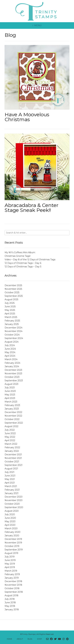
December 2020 (14, 497)
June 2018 (10, 602)
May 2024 (10, 352)
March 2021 (11, 486)
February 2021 (12, 490)
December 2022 (13, 412)
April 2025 (10, 314)
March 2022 (11, 444)
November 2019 (13, 543)
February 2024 (12, 363)
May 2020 (10, 521)
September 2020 (14, 507)
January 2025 (12, 324)
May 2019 (10, 564)
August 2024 (12, 342)
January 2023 (12, 409)
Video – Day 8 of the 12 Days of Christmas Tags (30, 259)
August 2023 (11, 384)
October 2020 (12, 504)
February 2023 (12, 405)
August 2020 (12, 511)
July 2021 (9, 472)
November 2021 (13, 458)
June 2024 (10, 349)
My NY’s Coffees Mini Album (20, 252)
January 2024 (12, 366)
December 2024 (13, 328)
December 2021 (13, 455)
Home (9, 639)
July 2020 (10, 514)
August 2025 (11, 299)
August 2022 (11, 426)
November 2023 (13, 373)
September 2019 (14, 550)
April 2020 (10, 525)
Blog (30, 639)
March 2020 (11, 528)
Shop (39, 639)
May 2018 (10, 606)
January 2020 (12, 536)
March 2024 (11, 359)
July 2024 (10, 345)
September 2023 (14, 381)
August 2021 (11, 469)
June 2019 (10, 560)
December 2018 (13, 581)
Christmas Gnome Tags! (17, 256)
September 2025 (14, 296)
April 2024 (10, 356)
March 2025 (11, 317)
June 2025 (10, 307)
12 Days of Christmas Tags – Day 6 (23, 263)
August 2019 (11, 553)
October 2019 (12, 546)
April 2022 (10, 440)
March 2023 (11, 402)
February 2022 (12, 447)
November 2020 (14, 500)
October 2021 (12, 462)
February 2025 (12, 321)
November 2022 (13, 416)
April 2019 (10, 567)
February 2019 (12, 574)
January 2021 (12, 493)
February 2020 (12, 532)
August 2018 (11, 595)
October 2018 (12, 588)
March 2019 (11, 571)
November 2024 (13, 331)
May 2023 (10, 395)
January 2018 (12, 610)
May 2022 (10, 437)
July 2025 (10, 303)
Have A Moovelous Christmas (27, 117)
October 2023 (12, 377)
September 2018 (14, 592)
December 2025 (13, 285)
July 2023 (10, 388)
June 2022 (10, 433)
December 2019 (13, 539)
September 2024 (14, 338)
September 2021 (14, 465)
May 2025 (10, 310)
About (20, 639)
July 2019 (10, 557)
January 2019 (12, 578)
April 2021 (10, 483)
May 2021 (10, 479)
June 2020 (10, 518)
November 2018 (13, 585)
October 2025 (12, 292)
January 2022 (12, 451)
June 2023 (10, 391)
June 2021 (10, 476)
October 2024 (12, 335)
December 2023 (13, 370)
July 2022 (10, 430)
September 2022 (14, 423)
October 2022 (12, 419)
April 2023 (10, 398)
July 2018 (10, 599)
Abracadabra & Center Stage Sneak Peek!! (32, 208)
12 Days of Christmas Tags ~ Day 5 (23, 267)
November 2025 (13, 289)
